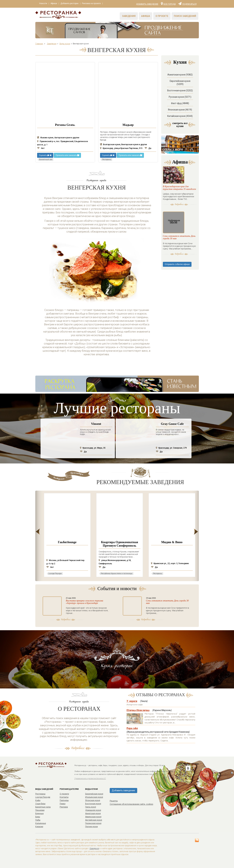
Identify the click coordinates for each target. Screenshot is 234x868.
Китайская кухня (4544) (180, 116)
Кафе (38, 800)
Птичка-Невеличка (138, 710)
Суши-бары (40, 804)
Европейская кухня (94, 794)
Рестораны (40, 794)
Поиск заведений (185, 16)
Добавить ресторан (72, 4)
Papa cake (132, 728)
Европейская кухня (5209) (180, 83)
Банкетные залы (43, 807)
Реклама (64, 807)
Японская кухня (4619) (180, 110)
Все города (168, 3)
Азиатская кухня (93, 814)
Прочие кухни (91, 827)
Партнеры (64, 800)
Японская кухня (93, 800)
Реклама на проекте (95, 4)
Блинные (39, 814)
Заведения (129, 16)
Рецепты (114, 801)
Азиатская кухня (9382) (180, 75)
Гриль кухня (91, 807)
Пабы (38, 820)
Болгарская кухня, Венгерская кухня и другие (124, 145)
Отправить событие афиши (177, 287)
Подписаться (187, 3)
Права (63, 804)
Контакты (64, 797)
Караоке (39, 827)
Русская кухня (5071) (180, 97)
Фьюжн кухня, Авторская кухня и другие (58, 138)
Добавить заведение (147, 4)
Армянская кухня (93, 817)
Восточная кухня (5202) (180, 90)
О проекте (162, 16)
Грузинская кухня (93, 823)
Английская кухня (94, 820)
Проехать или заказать (67, 155)
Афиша (56, 4)
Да (148, 148)
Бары (38, 817)
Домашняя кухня (93, 810)
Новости (44, 4)
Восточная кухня (93, 804)
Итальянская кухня (94, 797)
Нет (41, 148)
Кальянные (41, 823)
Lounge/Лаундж (43, 797)
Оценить (45, 155)
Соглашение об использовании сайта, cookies (131, 804)
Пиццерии (40, 810)
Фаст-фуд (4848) (180, 103)
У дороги (132, 701)
